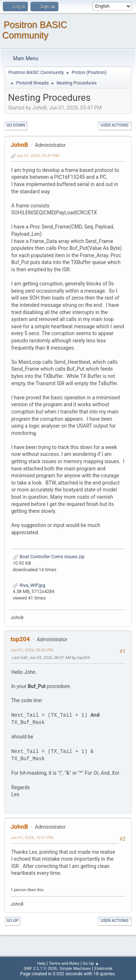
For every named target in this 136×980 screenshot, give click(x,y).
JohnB (19, 145)
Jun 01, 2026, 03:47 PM (38, 156)
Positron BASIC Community (35, 30)
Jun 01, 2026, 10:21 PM (32, 837)
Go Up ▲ (91, 963)
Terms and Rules (64, 963)
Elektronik (103, 968)
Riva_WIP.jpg (29, 585)
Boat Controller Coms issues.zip (49, 557)
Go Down (16, 125)
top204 (20, 639)
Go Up (12, 921)
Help (41, 963)
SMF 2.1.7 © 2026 (40, 968)
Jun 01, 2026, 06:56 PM (32, 650)
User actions (115, 125)
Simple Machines (75, 968)
